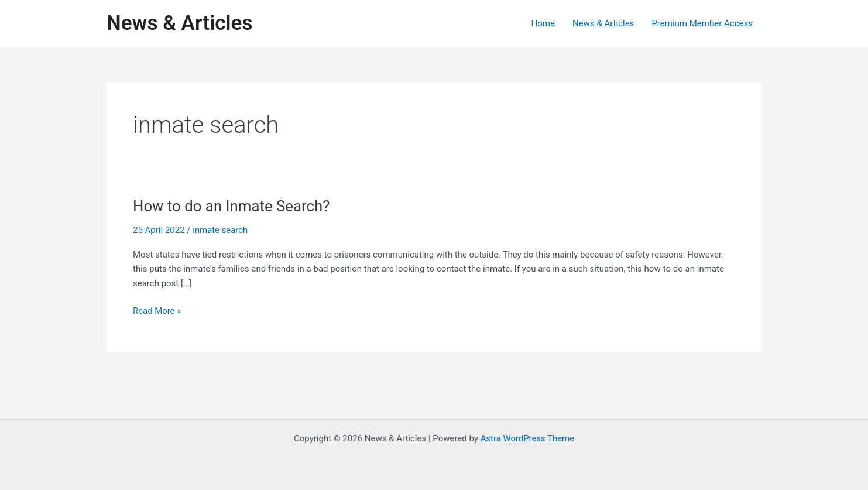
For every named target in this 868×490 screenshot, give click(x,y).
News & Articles (179, 23)
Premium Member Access (702, 23)
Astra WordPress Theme (527, 438)
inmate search (220, 230)
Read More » (157, 311)
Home (543, 23)
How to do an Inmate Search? (232, 206)
